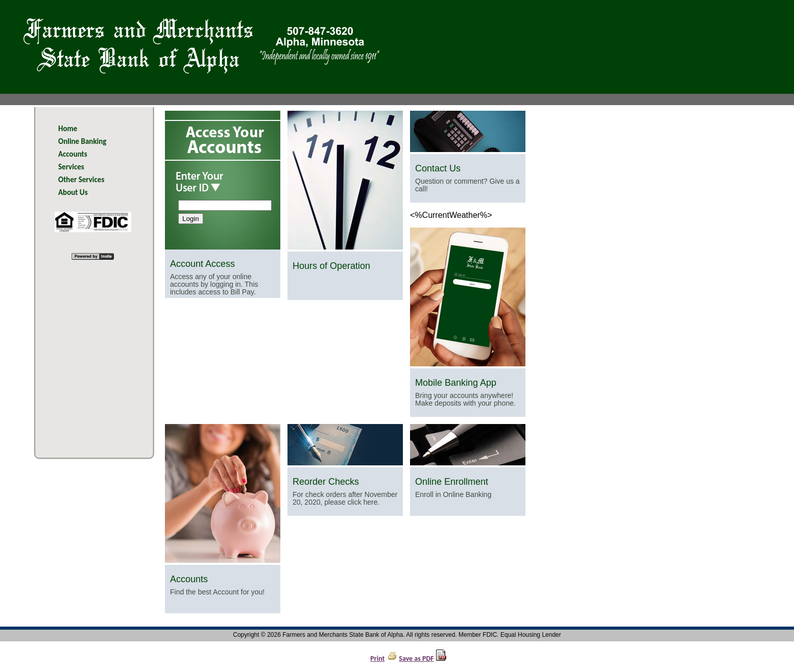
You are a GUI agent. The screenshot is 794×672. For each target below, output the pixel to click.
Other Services (81, 180)
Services (71, 167)
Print (377, 658)
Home (68, 129)
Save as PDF (416, 658)
